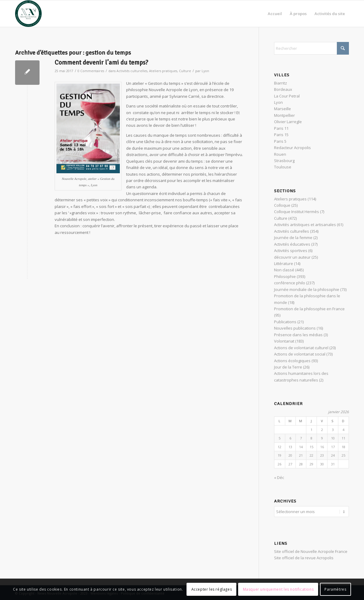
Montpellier (284, 115)
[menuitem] (275, 14)
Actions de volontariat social (300, 354)
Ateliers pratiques (163, 71)
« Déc (279, 477)
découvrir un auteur (292, 257)
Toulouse (283, 167)
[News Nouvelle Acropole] (28, 14)
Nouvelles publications (295, 328)
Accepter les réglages (212, 589)
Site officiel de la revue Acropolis (304, 557)
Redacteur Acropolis (292, 148)
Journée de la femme (293, 238)
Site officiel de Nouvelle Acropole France (311, 551)
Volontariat (284, 341)
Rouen (280, 154)
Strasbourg (284, 161)
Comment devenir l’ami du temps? (101, 62)
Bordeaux (283, 89)
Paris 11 (281, 128)
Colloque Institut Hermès (297, 212)
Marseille (283, 109)
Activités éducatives (292, 244)
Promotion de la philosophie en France (309, 309)
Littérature (284, 263)
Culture (185, 71)
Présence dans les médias (298, 335)
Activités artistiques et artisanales (305, 225)
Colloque (282, 205)
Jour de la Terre (288, 367)
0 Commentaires (91, 71)
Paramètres (335, 589)
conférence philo (290, 283)
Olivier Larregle (288, 122)
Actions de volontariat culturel (301, 348)
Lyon (205, 71)
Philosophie (285, 276)
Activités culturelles (132, 71)
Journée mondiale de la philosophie (307, 289)
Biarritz (281, 83)
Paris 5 (280, 141)
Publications (285, 322)
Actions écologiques (292, 361)
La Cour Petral (287, 96)
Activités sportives (291, 251)
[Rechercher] (311, 48)
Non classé (284, 270)
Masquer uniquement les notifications (278, 589)
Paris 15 (281, 135)
